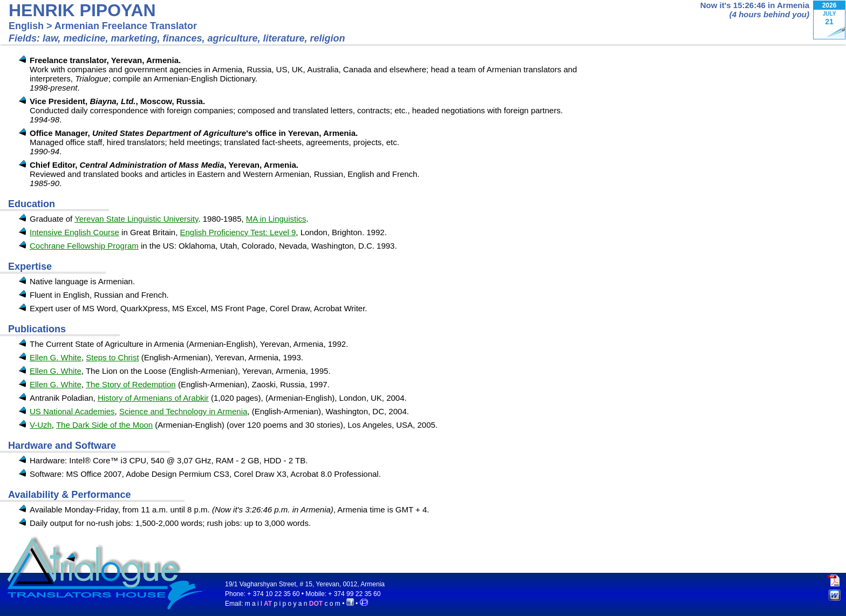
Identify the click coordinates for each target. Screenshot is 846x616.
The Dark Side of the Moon (104, 425)
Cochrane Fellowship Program (84, 246)
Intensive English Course (74, 232)
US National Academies (72, 411)
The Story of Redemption (131, 384)
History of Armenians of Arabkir (153, 398)
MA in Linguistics (276, 219)
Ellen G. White (56, 357)
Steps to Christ (112, 357)
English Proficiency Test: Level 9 (238, 232)
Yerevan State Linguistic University (136, 219)
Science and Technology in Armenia (183, 411)
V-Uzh (41, 425)
